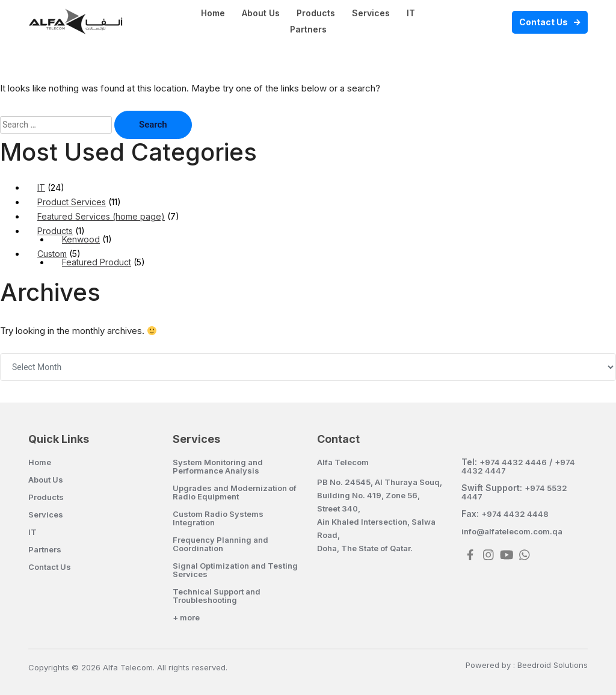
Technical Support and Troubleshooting (217, 596)
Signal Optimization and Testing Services (235, 570)
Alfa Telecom (343, 462)
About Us (261, 13)
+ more (186, 617)
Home (213, 13)
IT (411, 13)
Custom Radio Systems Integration (218, 518)
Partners (308, 29)
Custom (52, 254)
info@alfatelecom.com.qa (512, 531)
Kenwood (81, 239)
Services (371, 13)
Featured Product (97, 262)
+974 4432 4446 (513, 462)
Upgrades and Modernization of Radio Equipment (235, 492)
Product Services (72, 202)
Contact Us (544, 22)
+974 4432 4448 (515, 514)
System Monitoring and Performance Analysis (218, 466)
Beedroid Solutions (553, 665)
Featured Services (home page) (101, 216)
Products (316, 13)
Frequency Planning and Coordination (220, 544)
